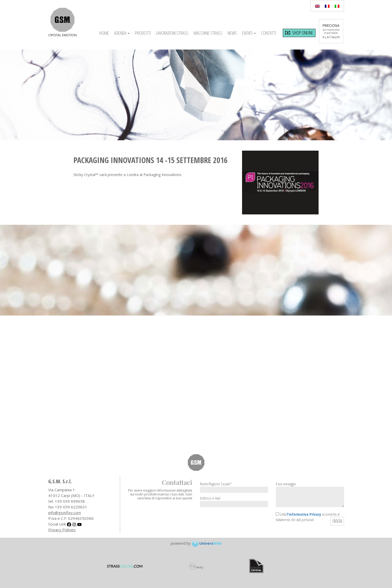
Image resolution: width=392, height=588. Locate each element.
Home (104, 33)
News (232, 33)
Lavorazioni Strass (172, 33)
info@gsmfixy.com (65, 513)
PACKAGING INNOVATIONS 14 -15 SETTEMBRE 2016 (150, 160)
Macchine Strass (208, 33)
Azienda (122, 33)
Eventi (249, 33)
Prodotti (143, 33)
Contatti (269, 33)
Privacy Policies (62, 530)
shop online (299, 33)
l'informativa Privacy (304, 514)
